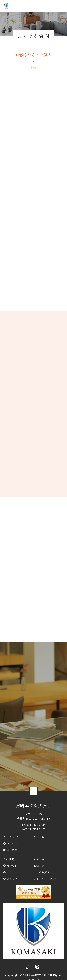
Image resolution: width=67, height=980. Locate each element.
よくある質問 (42, 872)
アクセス (12, 872)
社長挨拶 (12, 850)
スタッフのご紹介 (33, 775)
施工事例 (39, 859)
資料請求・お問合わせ (33, 709)
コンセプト (14, 843)
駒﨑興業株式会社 (33, 805)
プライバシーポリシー (47, 879)
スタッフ (12, 879)
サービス (39, 837)
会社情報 (12, 866)
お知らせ (39, 866)
